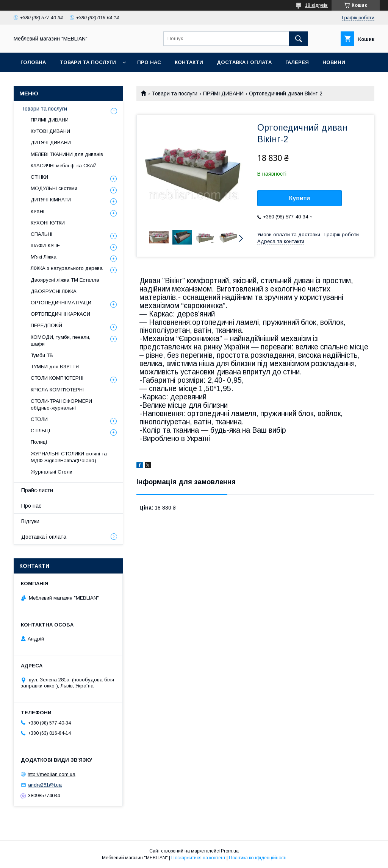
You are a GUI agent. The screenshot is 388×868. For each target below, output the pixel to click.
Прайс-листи (37, 490)
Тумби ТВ (42, 355)
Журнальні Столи (52, 472)
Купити (300, 198)
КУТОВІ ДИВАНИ (50, 131)
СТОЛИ (39, 419)
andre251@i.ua (45, 785)
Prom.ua (230, 851)
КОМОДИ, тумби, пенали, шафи (60, 340)
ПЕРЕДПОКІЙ (46, 325)
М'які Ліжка (44, 257)
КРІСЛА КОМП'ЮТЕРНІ (57, 390)
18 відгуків (316, 5)
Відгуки (30, 521)
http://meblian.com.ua (52, 774)
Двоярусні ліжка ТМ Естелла (65, 280)
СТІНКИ (39, 177)
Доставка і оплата (244, 62)
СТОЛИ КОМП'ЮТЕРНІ (57, 378)
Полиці (39, 442)
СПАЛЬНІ (41, 234)
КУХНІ (38, 211)
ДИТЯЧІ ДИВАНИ (51, 143)
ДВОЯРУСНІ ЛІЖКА (54, 291)
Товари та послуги (88, 62)
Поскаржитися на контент (198, 858)
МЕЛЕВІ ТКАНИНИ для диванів (67, 154)
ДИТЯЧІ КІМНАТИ (51, 200)
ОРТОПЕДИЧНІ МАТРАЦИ (61, 303)
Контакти (189, 62)
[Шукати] (299, 39)
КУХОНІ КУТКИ (48, 223)
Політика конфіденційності (258, 858)
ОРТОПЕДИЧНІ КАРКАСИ (60, 314)
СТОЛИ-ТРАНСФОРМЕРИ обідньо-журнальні (61, 404)
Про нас (149, 62)
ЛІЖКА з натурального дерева (67, 268)
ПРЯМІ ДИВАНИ (223, 94)
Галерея (297, 62)
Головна (33, 62)
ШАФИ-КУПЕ (45, 245)
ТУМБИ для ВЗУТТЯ (55, 367)
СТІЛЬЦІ (40, 431)
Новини (334, 62)
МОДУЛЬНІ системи (54, 188)
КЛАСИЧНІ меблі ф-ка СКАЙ (64, 166)
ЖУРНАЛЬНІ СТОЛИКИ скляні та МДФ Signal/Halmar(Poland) (69, 457)
